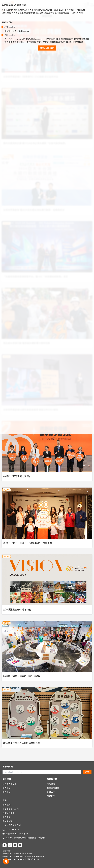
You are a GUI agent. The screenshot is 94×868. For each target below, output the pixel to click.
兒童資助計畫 (53, 788)
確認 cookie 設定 (47, 48)
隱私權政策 (8, 821)
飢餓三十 (51, 792)
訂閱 (87, 772)
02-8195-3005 (12, 829)
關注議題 (51, 784)
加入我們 (7, 805)
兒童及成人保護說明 (12, 825)
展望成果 (7, 490)
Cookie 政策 (77, 13)
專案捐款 (51, 796)
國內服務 (7, 788)
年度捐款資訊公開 (11, 809)
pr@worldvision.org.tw (17, 833)
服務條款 (7, 817)
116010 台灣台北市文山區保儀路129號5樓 (26, 838)
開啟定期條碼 (9, 813)
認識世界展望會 (10, 784)
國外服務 (7, 792)
